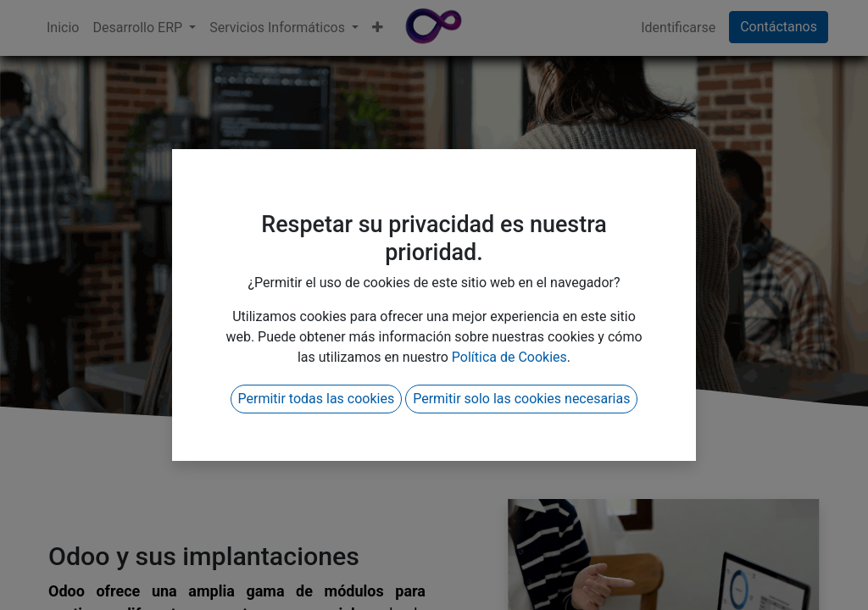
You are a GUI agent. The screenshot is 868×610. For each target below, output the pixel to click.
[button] (378, 28)
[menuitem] (63, 28)
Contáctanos (779, 27)
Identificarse (678, 28)
